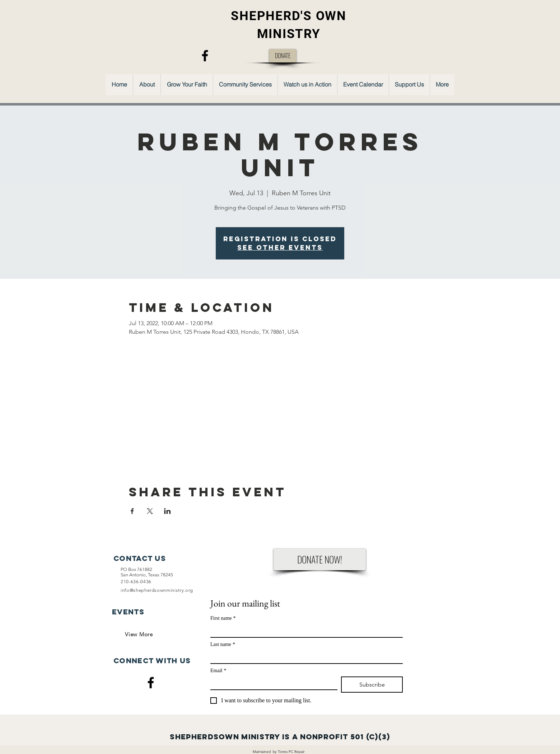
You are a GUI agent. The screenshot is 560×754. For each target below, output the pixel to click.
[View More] (139, 634)
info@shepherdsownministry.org (157, 590)
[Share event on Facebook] (132, 511)
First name (223, 618)
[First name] (304, 631)
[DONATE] (283, 56)
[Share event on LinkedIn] (167, 511)
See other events (280, 247)
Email (218, 671)
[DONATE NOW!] (320, 559)
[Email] (272, 683)
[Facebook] (205, 56)
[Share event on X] (150, 511)
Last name (223, 644)
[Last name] (304, 657)
